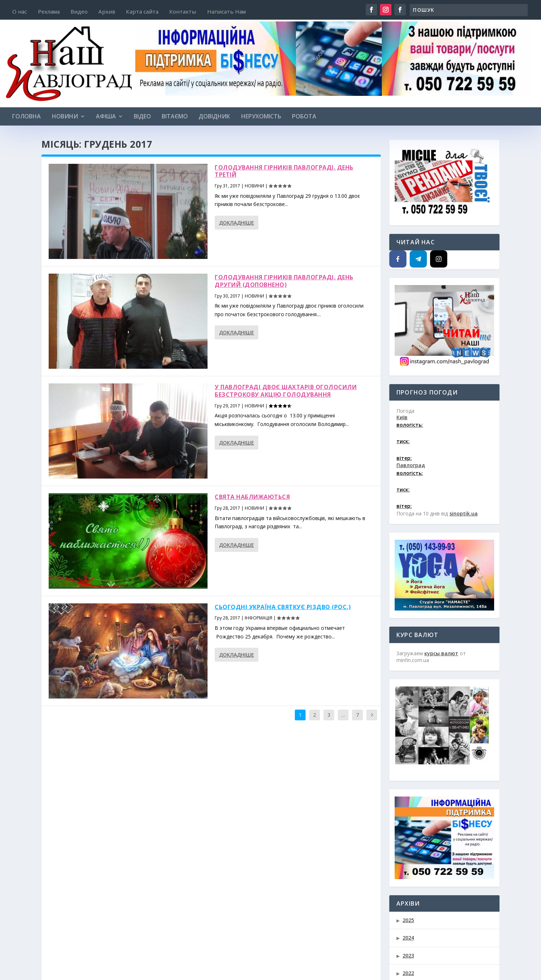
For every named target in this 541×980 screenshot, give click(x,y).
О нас (20, 12)
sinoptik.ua (464, 513)
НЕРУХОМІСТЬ (261, 117)
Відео (142, 117)
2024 (408, 938)
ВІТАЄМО (175, 117)
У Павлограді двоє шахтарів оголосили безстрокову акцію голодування (286, 391)
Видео (79, 12)
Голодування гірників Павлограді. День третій (284, 171)
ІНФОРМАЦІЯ (259, 618)
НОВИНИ (65, 117)
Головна (26, 117)
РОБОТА (304, 117)
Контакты (183, 12)
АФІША (106, 117)
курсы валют (441, 653)
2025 (408, 920)
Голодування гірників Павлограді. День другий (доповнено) (284, 281)
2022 (408, 973)
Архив (107, 12)
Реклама (49, 12)
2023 (408, 955)
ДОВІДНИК (214, 117)
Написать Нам (226, 12)
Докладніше (237, 223)
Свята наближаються (252, 497)
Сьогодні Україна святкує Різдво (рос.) (283, 607)
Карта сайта (142, 12)
